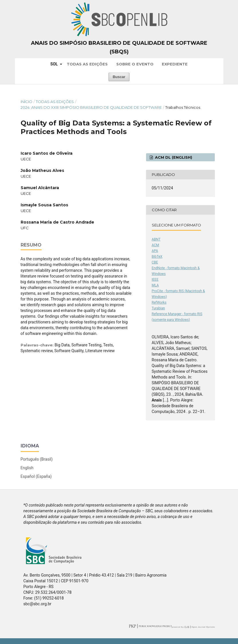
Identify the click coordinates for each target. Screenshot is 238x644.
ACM (156, 245)
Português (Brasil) (37, 459)
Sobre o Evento (135, 64)
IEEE (155, 280)
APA (155, 251)
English (27, 468)
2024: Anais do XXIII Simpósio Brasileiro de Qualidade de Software (91, 107)
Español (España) (36, 476)
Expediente (175, 64)
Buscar (119, 77)
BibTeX (157, 257)
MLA (155, 285)
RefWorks (159, 302)
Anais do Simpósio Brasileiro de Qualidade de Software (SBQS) (119, 47)
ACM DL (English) (173, 157)
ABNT (156, 239)
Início (26, 102)
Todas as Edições (87, 64)
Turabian (158, 308)
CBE (155, 262)
